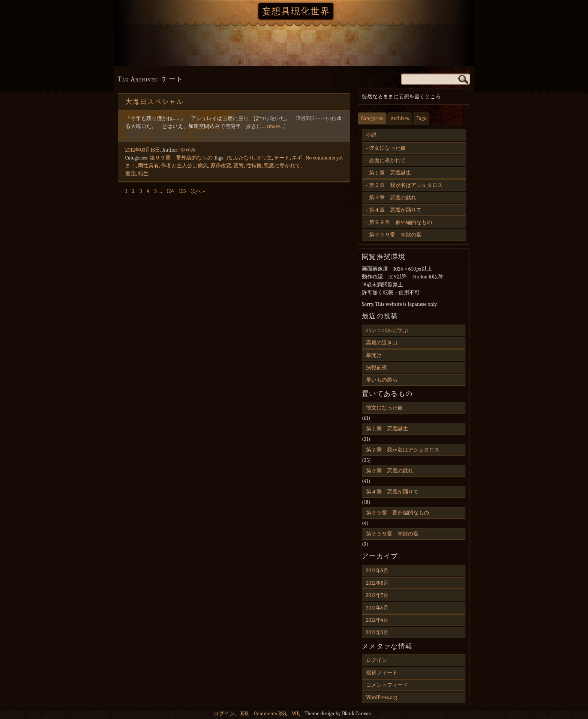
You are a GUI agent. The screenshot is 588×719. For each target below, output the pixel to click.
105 (182, 191)
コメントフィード (387, 685)
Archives (400, 118)
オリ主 (264, 158)
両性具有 (148, 166)
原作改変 (221, 166)
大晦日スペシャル (154, 102)
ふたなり (244, 158)
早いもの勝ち (382, 380)
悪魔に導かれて (282, 166)
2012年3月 (377, 633)
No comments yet (324, 158)
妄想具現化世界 (296, 11)
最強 (130, 174)
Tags (421, 118)
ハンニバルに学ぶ (387, 330)
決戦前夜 (376, 368)
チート (282, 158)
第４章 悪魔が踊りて (395, 210)
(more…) (276, 126)
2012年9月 (377, 571)
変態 (238, 166)
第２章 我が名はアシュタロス (406, 185)
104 (170, 191)
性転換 (254, 166)
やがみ (188, 150)
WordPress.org (381, 697)
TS (228, 158)
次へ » (198, 191)
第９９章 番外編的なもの (181, 158)
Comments (270, 714)
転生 (143, 174)
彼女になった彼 (387, 148)
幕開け (374, 355)
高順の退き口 (382, 343)
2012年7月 (377, 595)
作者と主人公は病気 (184, 166)
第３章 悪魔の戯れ (393, 198)
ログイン (376, 660)
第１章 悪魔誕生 (390, 173)
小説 (371, 135)
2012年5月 (377, 608)
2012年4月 (377, 620)
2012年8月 (377, 583)
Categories (372, 118)
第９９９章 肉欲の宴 (395, 235)
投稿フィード (382, 673)
